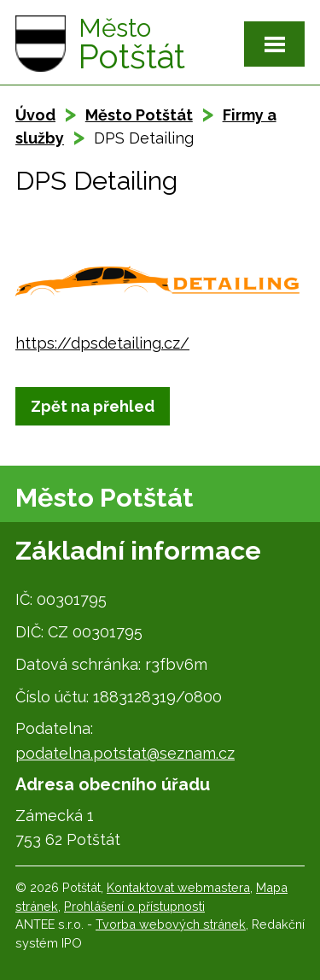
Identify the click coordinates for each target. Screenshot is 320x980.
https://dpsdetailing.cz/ (102, 343)
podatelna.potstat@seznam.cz (125, 753)
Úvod (35, 115)
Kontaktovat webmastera (178, 887)
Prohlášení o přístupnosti (134, 906)
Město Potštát (139, 115)
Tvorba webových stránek (171, 924)
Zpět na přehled (93, 406)
